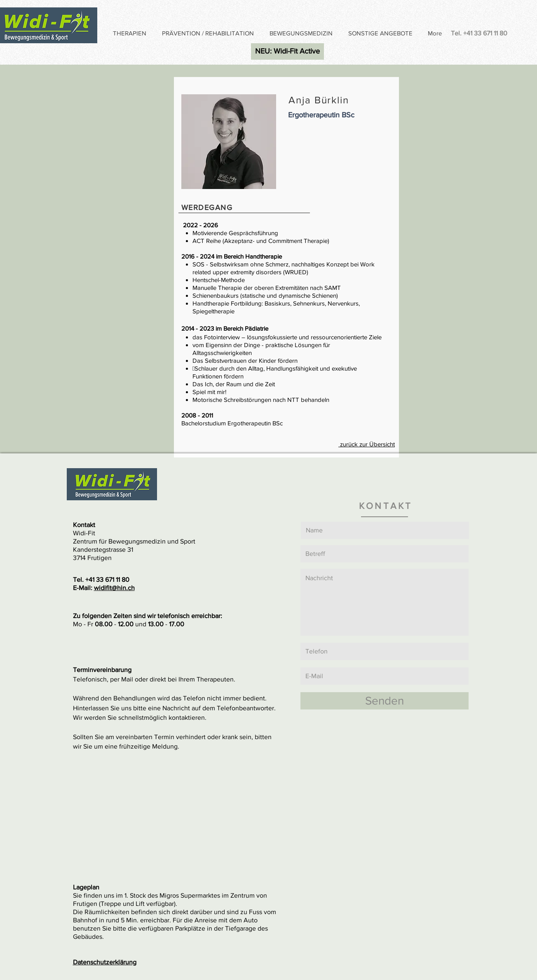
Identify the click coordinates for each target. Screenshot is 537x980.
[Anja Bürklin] (268, 435)
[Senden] (385, 701)
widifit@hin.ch (114, 588)
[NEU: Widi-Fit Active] (287, 51)
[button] (131, 33)
